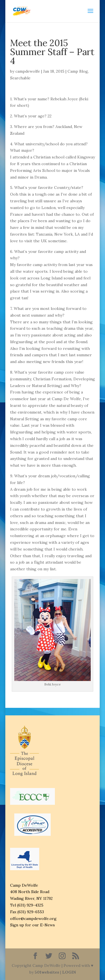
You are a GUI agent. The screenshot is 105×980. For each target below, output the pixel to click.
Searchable (20, 78)
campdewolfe (28, 71)
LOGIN (69, 972)
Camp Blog (78, 71)
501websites (47, 972)
